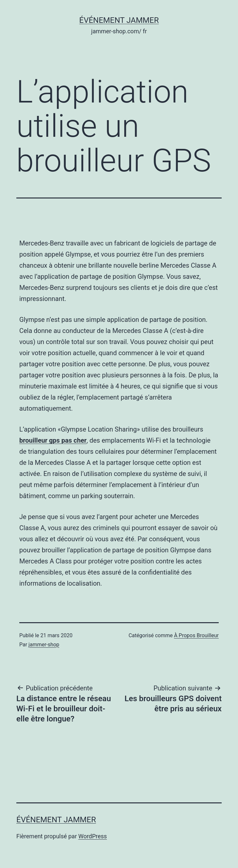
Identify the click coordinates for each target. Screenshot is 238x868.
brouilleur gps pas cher (53, 440)
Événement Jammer (119, 20)
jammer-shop (44, 645)
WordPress (92, 836)
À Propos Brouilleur (196, 635)
